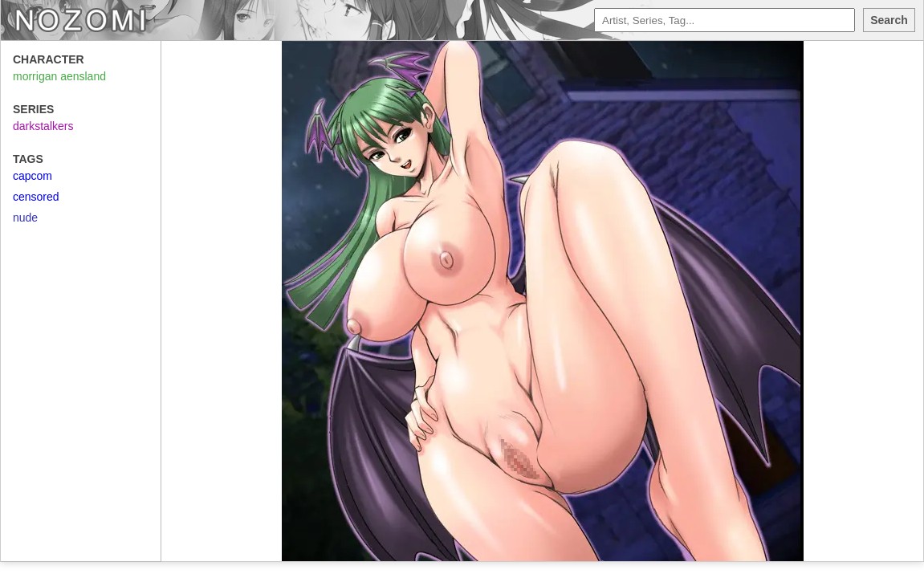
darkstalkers (43, 126)
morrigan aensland (59, 76)
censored (36, 197)
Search (889, 20)
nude (25, 218)
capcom (33, 176)
